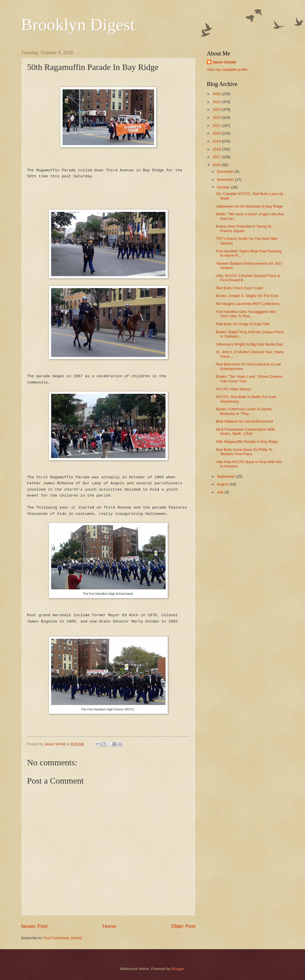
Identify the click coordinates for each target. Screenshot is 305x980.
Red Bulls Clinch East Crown (240, 288)
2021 (217, 125)
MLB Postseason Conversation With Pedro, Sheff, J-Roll (246, 431)
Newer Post (34, 926)
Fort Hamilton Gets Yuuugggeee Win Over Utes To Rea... (246, 314)
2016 (217, 165)
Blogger (178, 969)
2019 (217, 141)
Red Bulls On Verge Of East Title (243, 324)
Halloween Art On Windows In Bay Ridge (249, 206)
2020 (217, 133)
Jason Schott (224, 62)
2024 (217, 102)
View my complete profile (227, 70)
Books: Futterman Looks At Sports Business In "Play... (244, 411)
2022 (217, 118)
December (226, 171)
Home (109, 926)
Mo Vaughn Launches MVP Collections (248, 304)
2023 (217, 110)
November (226, 179)
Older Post (183, 926)
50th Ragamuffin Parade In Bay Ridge (247, 442)
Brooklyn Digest (78, 25)
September (227, 476)
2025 (217, 94)
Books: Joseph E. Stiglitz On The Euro (247, 296)
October (224, 187)
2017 (217, 157)
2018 (217, 149)
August (223, 484)
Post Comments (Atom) (63, 938)
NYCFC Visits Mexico (234, 389)
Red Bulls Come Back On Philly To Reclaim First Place (244, 452)
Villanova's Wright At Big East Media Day (249, 344)
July (221, 492)
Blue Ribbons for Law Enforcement (245, 421)
